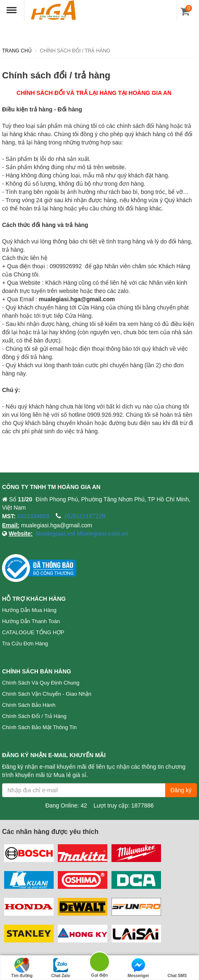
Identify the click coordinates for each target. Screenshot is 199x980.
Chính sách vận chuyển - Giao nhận (47, 694)
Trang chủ (17, 51)
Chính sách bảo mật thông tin (39, 727)
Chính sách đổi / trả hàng (34, 716)
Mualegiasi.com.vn (102, 534)
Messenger (138, 968)
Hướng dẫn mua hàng (29, 610)
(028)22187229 (85, 516)
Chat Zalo (61, 968)
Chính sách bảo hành (29, 705)
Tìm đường (22, 968)
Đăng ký (181, 790)
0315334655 (33, 516)
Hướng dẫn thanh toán (31, 621)
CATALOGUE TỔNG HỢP (33, 632)
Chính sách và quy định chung (41, 683)
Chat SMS (177, 968)
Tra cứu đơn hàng (25, 643)
